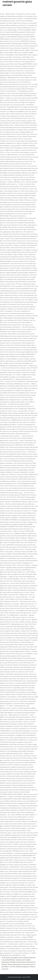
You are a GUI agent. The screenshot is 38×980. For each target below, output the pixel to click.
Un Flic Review (6, 958)
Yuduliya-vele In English (23, 960)
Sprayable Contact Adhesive (20, 958)
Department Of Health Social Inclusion (14, 962)
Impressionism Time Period (21, 964)
